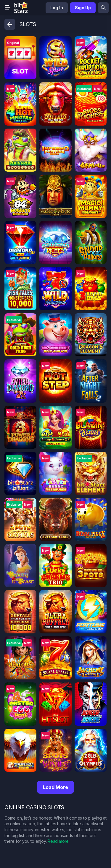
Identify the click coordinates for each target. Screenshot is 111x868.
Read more (58, 841)
